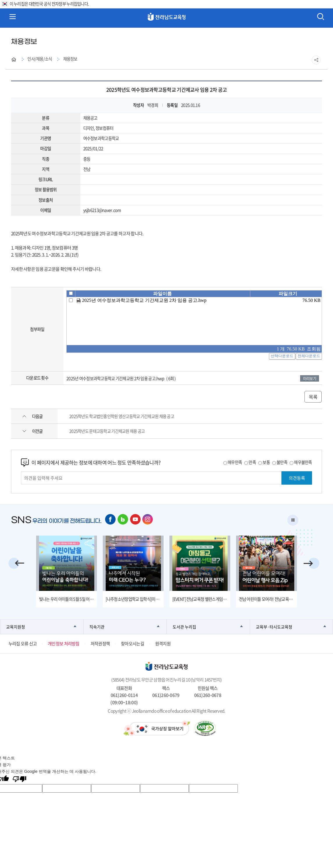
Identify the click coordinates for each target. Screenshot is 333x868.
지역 (46, 169)
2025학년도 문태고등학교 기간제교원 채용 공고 (107, 431)
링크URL (46, 179)
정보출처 (46, 200)
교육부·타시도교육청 (274, 626)
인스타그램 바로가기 (148, 520)
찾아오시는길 (132, 643)
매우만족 (235, 462)
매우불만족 (303, 462)
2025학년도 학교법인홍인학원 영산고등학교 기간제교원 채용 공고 (122, 416)
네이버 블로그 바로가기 (123, 520)
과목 (46, 128)
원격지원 (163, 643)
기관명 (46, 138)
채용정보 (70, 59)
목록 (313, 397)
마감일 (46, 148)
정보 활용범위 (46, 189)
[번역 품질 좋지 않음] (20, 779)
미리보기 (310, 378)
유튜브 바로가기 (136, 520)
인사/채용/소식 (40, 59)
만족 (252, 462)
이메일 (46, 210)
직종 (46, 159)
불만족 (282, 462)
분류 (46, 118)
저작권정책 (100, 643)
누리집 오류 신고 (23, 643)
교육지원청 (16, 626)
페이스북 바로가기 (111, 520)
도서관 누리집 (184, 626)
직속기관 (97, 626)
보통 (266, 462)
